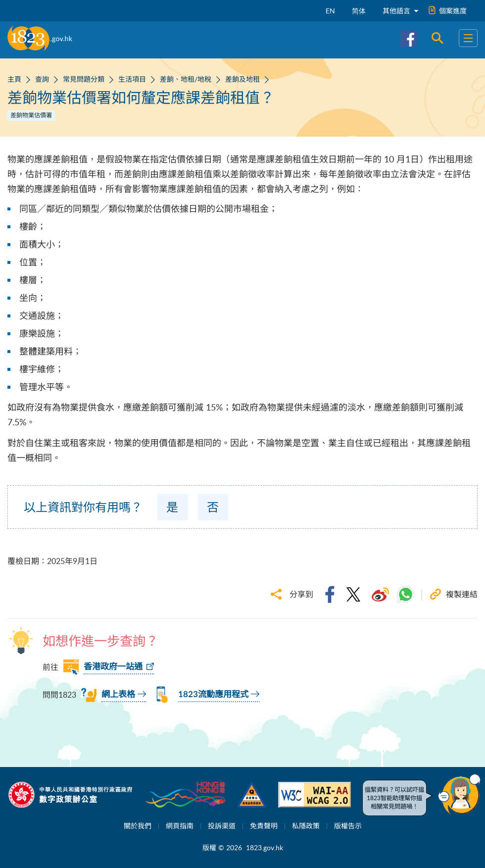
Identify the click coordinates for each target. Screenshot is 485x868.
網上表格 (118, 694)
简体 (359, 11)
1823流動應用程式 (213, 694)
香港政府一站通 (113, 667)
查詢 (42, 79)
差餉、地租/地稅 (186, 79)
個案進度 (448, 11)
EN (330, 11)
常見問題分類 (84, 79)
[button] (459, 794)
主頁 (14, 79)
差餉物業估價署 (31, 115)
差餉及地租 (242, 79)
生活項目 (132, 79)
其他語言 (400, 11)
